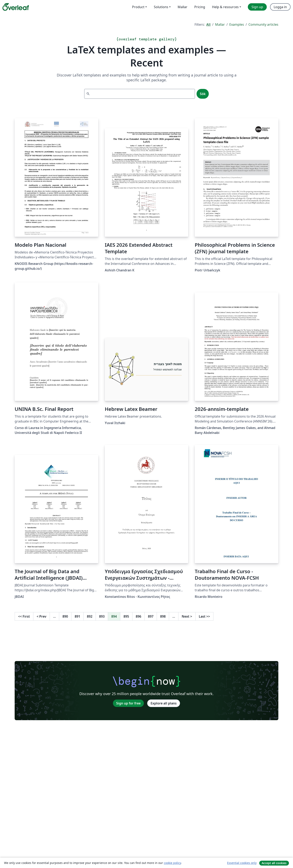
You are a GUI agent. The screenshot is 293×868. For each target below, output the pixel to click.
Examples (237, 24)
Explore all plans (164, 703)
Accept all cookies (274, 863)
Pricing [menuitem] (200, 7)
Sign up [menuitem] (257, 7)
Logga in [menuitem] (280, 7)
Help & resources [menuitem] (225, 7)
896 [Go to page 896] (138, 616)
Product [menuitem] (138, 7)
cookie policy (172, 863)
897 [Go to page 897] (151, 616)
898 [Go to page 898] (163, 616)
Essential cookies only (242, 863)
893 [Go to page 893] (102, 616)
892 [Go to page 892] (90, 616)
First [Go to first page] (24, 616)
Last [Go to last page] (204, 616)
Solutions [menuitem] (161, 7)
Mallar (220, 24)
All (208, 24)
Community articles (263, 24)
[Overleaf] (16, 7)
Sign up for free (128, 703)
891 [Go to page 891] (77, 616)
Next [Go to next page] (187, 616)
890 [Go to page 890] (65, 616)
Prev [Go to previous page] (42, 616)
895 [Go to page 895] (126, 616)
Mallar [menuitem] (183, 7)
